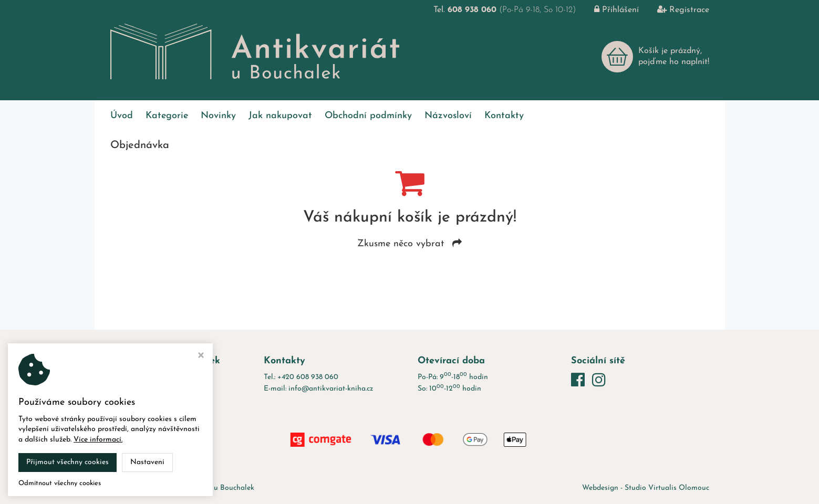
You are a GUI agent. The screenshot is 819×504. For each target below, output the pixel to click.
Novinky (218, 116)
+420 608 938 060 (308, 377)
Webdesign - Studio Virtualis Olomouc (646, 488)
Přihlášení (609, 10)
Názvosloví (448, 116)
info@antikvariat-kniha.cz (331, 389)
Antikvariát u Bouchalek (214, 488)
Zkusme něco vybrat (409, 244)
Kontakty (504, 116)
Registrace (675, 10)
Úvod (122, 116)
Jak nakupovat (280, 116)
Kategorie (167, 116)
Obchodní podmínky (368, 116)
